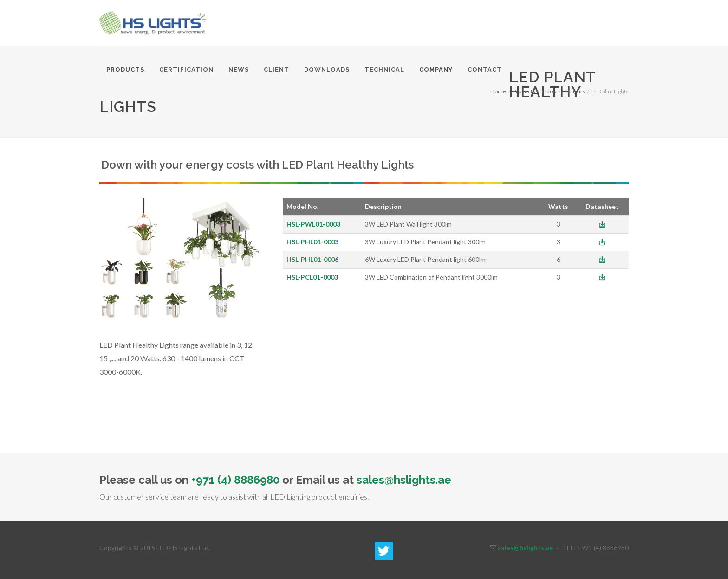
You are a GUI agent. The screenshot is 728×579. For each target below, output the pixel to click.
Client (276, 69)
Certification (186, 69)
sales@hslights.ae (404, 480)
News (239, 69)
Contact (485, 69)
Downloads (327, 69)
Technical (384, 69)
